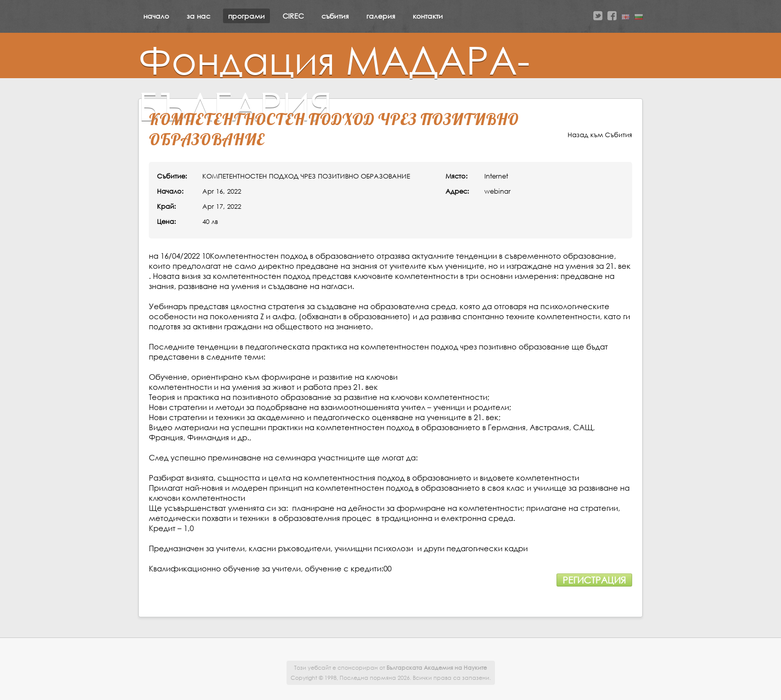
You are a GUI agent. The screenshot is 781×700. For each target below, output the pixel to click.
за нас (199, 16)
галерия (381, 16)
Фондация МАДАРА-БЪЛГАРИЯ (334, 83)
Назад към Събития (600, 135)
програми (246, 16)
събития (335, 16)
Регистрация (594, 580)
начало (156, 16)
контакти (428, 16)
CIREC (293, 16)
